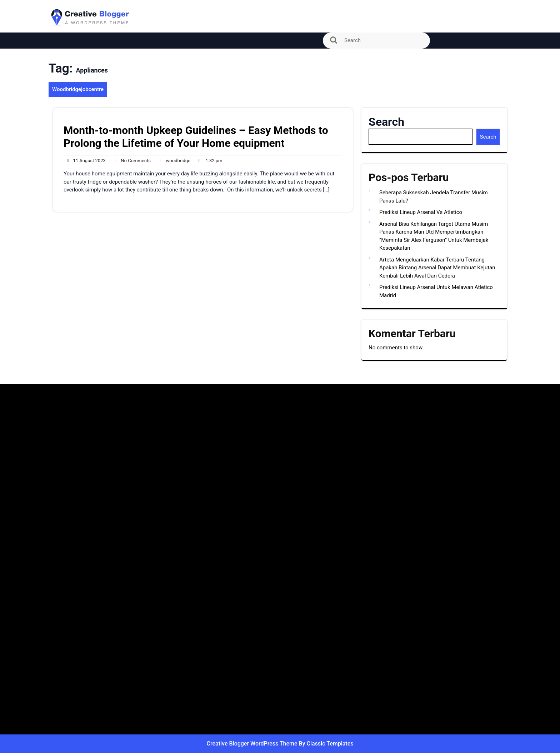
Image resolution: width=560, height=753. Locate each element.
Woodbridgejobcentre (78, 89)
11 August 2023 (85, 161)
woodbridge (173, 161)
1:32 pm (209, 161)
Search (386, 122)
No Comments (131, 161)
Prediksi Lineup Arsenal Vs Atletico (421, 212)
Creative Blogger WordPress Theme (253, 744)
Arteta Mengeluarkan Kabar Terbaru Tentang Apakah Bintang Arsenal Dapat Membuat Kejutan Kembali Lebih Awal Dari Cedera (437, 268)
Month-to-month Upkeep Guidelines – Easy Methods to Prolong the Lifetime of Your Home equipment (196, 137)
